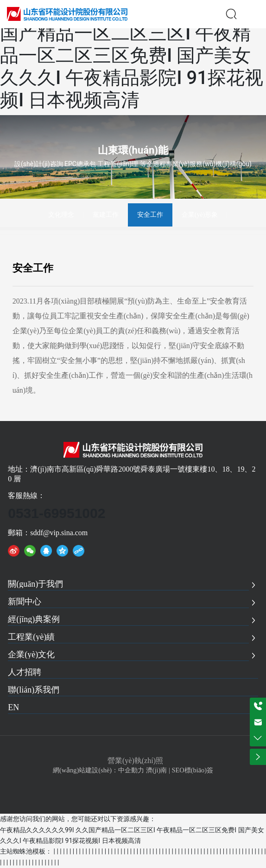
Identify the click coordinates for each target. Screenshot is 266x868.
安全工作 (150, 215)
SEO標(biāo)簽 (192, 770)
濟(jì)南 (157, 770)
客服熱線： (26, 496)
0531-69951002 (57, 513)
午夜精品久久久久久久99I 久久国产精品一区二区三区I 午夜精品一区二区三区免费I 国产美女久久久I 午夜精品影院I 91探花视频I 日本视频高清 (132, 55)
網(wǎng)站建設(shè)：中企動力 (98, 770)
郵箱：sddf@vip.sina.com (48, 533)
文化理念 (61, 215)
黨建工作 (106, 215)
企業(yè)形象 (200, 215)
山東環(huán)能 (133, 150)
